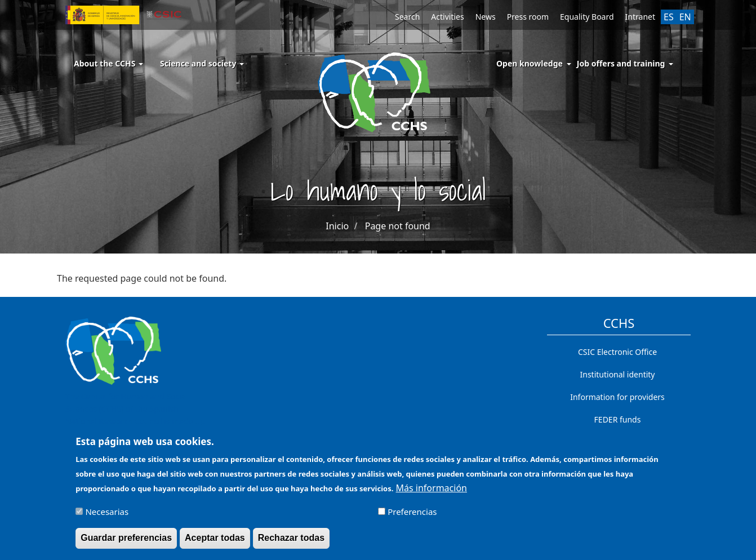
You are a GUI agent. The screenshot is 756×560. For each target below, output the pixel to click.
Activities (447, 17)
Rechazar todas (291, 542)
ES (669, 17)
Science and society (202, 63)
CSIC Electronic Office (617, 352)
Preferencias (412, 516)
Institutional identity (618, 374)
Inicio (337, 226)
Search (407, 17)
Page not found (398, 226)
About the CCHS (108, 63)
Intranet (640, 17)
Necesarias (107, 516)
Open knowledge (530, 63)
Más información (432, 492)
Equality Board (587, 17)
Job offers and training (621, 63)
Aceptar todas (215, 542)
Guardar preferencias (126, 542)
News (486, 17)
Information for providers (617, 397)
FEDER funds (618, 419)
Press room (528, 17)
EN (685, 17)
